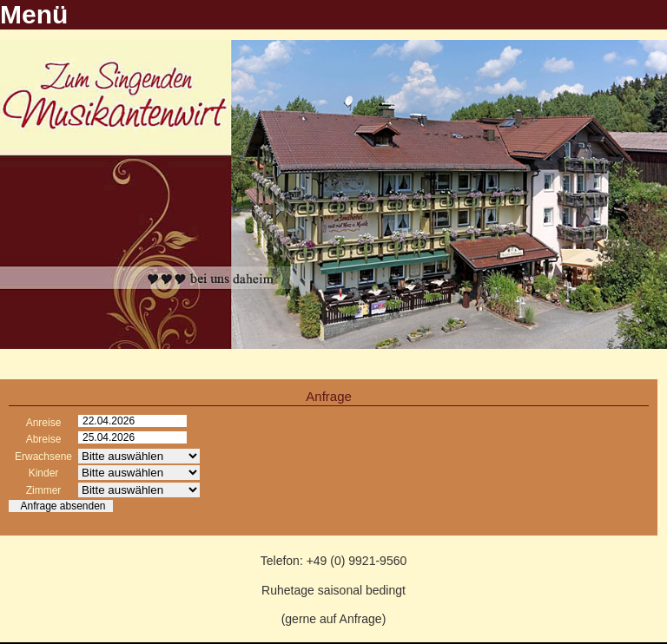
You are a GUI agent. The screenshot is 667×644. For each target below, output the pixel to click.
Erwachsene (43, 457)
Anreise (44, 423)
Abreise (44, 439)
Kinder (44, 473)
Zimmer (44, 490)
